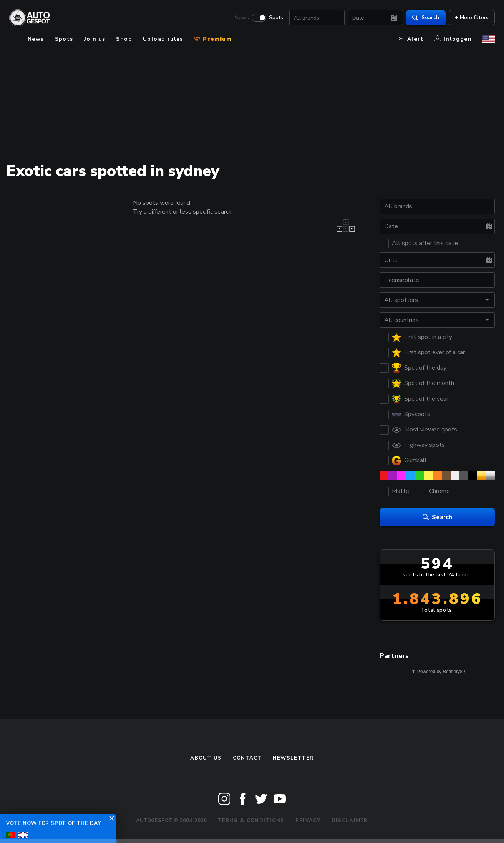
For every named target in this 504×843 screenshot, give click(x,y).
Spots (276, 18)
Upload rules (163, 39)
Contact (247, 758)
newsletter (293, 758)
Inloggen (453, 39)
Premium (213, 39)
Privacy (308, 821)
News (242, 18)
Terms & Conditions (251, 821)
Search (426, 17)
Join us (95, 39)
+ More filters (472, 17)
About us (206, 758)
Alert (411, 39)
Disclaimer (350, 821)
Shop (124, 39)
